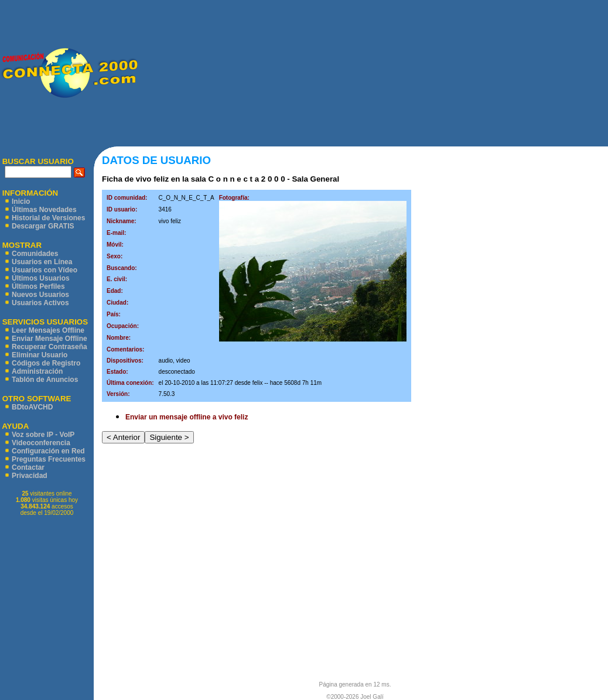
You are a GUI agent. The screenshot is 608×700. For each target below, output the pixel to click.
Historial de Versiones (48, 218)
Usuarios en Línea (42, 262)
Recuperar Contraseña (49, 347)
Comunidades (35, 254)
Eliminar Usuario (40, 355)
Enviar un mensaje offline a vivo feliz (187, 417)
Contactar (28, 467)
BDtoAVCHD (32, 407)
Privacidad (30, 476)
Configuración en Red (48, 451)
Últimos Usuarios (41, 278)
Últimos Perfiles (38, 286)
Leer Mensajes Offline (48, 330)
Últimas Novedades (44, 210)
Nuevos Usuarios (40, 295)
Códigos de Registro (46, 363)
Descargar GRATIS (43, 226)
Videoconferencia (41, 443)
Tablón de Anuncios (45, 380)
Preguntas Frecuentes (49, 459)
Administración (37, 371)
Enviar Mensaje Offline (49, 339)
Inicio (21, 202)
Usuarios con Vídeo (45, 270)
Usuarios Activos (40, 303)
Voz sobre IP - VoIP (43, 435)
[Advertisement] (373, 73)
